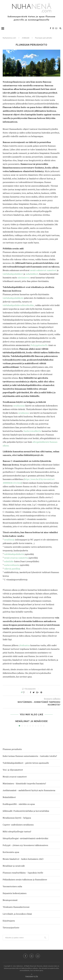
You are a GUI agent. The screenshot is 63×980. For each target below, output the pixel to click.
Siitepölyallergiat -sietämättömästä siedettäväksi (25, 838)
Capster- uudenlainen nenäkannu (18, 825)
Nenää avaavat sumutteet (15, 777)
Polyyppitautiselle (39, 345)
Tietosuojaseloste (11, 928)
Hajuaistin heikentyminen (15, 893)
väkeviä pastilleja (12, 569)
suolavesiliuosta (12, 565)
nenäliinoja (9, 540)
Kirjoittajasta (9, 921)
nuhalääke (9, 561)
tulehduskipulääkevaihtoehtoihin (18, 305)
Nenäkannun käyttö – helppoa (17, 818)
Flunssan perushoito (12, 749)
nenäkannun (19, 406)
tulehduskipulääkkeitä (13, 298)
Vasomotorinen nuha (12, 886)
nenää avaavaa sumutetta (16, 558)
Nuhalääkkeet (9, 797)
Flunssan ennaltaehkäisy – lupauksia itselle (23, 873)
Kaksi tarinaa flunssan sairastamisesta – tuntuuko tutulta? (30, 756)
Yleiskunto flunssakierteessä (16, 907)
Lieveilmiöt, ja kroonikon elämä (17, 914)
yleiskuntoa (24, 645)
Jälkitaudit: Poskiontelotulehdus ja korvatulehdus (26, 811)
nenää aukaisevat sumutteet (43, 270)
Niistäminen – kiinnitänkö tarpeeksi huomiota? (24, 783)
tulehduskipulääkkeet (13, 274)
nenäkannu (23, 413)
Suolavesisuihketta (32, 431)
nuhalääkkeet (32, 274)
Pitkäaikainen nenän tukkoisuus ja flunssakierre (25, 880)
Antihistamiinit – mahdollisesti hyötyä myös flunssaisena (29, 790)
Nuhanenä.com (9, 38)
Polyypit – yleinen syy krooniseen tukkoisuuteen (25, 845)
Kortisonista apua (11, 852)
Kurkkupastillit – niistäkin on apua (19, 804)
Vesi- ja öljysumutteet (13, 770)
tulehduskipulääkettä (14, 554)
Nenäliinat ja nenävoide (32, 721)
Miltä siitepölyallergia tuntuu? (17, 831)
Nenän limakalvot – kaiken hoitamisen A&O (23, 859)
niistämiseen (23, 278)
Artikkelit (26, 38)
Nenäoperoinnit (10, 900)
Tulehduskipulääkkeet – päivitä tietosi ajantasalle (26, 763)
